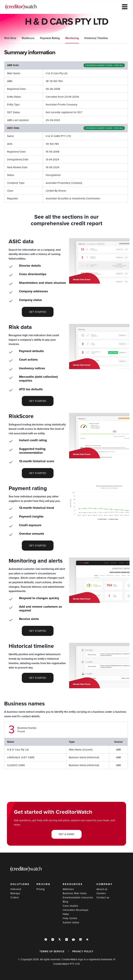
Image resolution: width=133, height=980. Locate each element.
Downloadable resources (78, 897)
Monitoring (108, 38)
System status (71, 922)
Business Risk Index (75, 893)
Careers (101, 893)
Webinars (68, 889)
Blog (65, 902)
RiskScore (64, 38)
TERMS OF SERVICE (52, 951)
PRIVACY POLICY (83, 951)
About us (102, 889)
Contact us (103, 897)
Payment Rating (86, 38)
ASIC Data (28, 38)
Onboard (16, 889)
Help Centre (70, 918)
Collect (15, 897)
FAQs (66, 914)
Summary (10, 38)
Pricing (41, 889)
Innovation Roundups (76, 910)
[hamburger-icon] (125, 7)
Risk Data (46, 38)
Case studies (70, 906)
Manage (15, 893)
